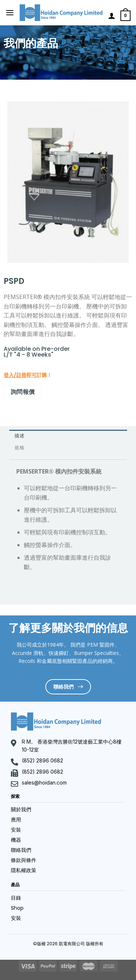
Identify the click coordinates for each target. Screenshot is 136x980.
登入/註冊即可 (20, 375)
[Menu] (10, 12)
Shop (17, 908)
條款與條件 (24, 860)
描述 (19, 436)
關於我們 (21, 809)
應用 (16, 820)
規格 (19, 448)
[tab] (68, 436)
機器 (16, 840)
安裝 (16, 830)
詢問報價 (23, 392)
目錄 (16, 898)
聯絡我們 (21, 850)
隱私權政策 (24, 870)
